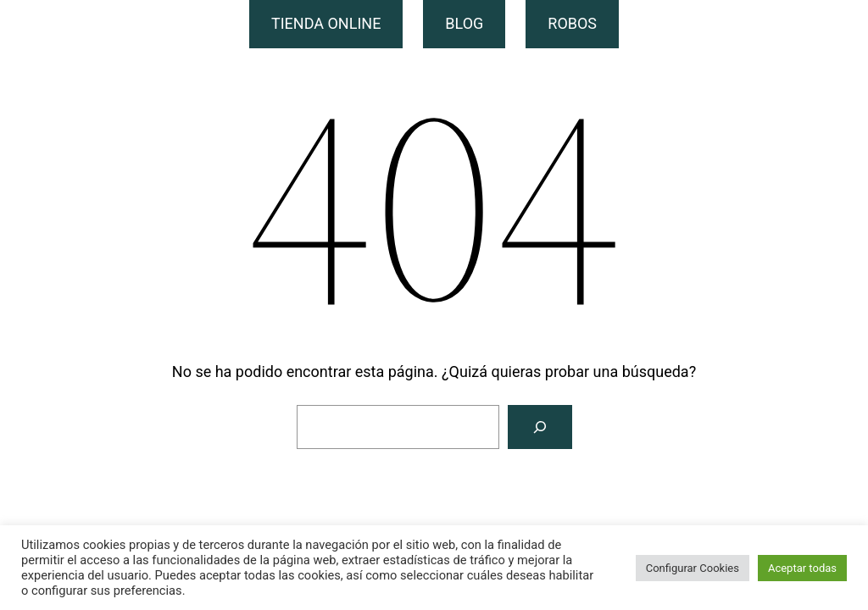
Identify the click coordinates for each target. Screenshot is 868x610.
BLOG (464, 23)
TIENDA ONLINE (326, 23)
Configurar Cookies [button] (693, 568)
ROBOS (572, 23)
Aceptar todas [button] (802, 568)
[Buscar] (540, 427)
